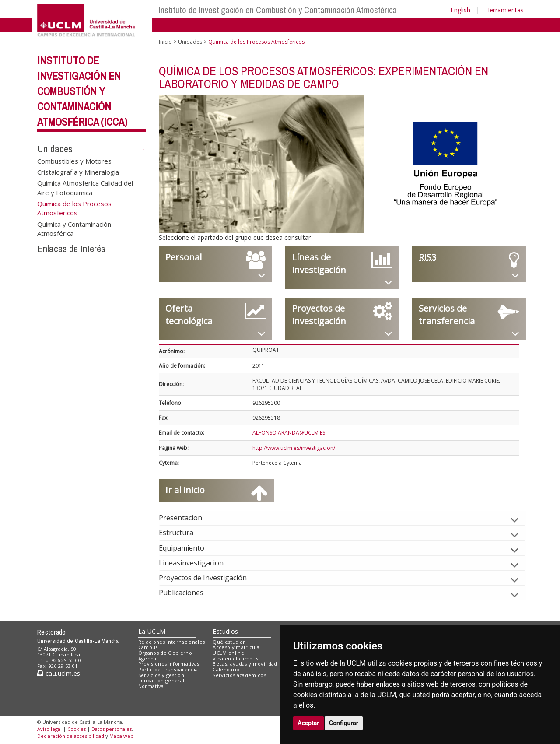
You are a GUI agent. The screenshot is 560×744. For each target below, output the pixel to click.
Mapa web (121, 736)
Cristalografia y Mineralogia (78, 172)
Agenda (147, 658)
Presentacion (187, 518)
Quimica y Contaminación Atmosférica (74, 229)
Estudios (225, 631)
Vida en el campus (235, 658)
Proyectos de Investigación (210, 578)
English (460, 10)
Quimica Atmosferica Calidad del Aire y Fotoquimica (85, 188)
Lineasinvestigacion (198, 563)
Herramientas (504, 10)
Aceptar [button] (308, 723)
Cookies (77, 729)
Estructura (183, 533)
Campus (148, 647)
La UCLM (152, 631)
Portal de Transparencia (168, 669)
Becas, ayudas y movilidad (245, 664)
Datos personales (112, 729)
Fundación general (161, 680)
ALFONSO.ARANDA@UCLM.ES (289, 433)
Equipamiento (189, 548)
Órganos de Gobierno (165, 653)
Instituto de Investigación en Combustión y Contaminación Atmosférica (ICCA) (82, 91)
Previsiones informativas (169, 664)
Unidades (55, 149)
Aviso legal (49, 729)
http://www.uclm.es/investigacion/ (294, 448)
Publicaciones (188, 593)
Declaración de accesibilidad (71, 736)
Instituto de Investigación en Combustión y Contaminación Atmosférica (278, 10)
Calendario (226, 669)
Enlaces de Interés (71, 249)
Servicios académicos (239, 675)
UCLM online (228, 653)
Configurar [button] (344, 723)
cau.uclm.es (59, 673)
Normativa (151, 686)
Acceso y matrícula (236, 647)
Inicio (165, 42)
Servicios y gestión (161, 675)
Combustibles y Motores (74, 161)
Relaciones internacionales (172, 642)
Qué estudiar (229, 642)
